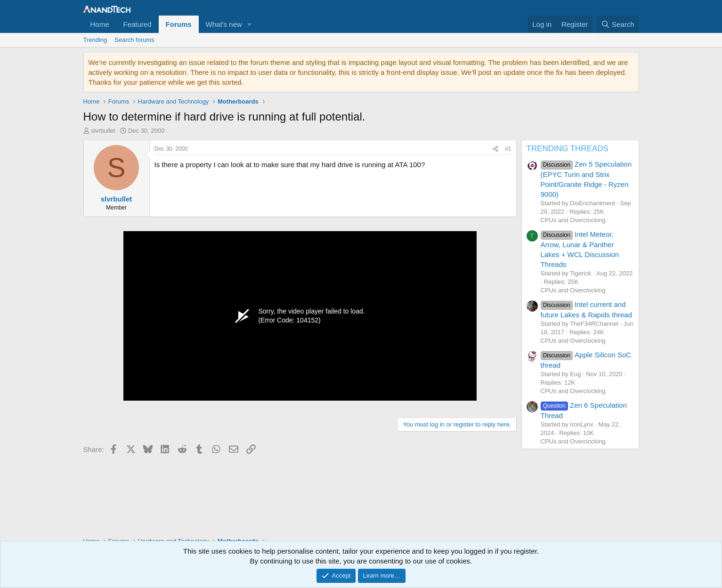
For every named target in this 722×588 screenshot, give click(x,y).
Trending (95, 40)
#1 (508, 149)
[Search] (618, 24)
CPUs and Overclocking (573, 220)
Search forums (134, 40)
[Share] (495, 149)
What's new (224, 24)
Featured (138, 24)
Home (100, 24)
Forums (179, 24)
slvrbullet (103, 131)
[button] (250, 24)
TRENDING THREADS (568, 149)
